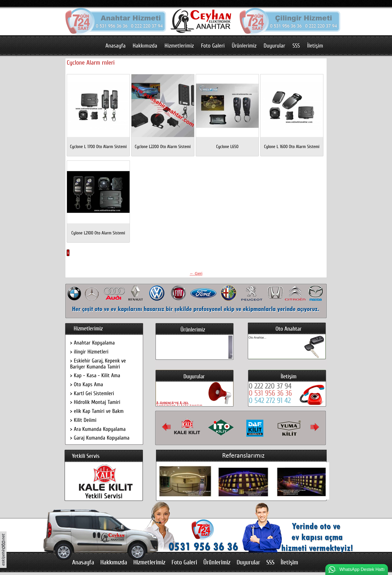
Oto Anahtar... (257, 337)
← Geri (196, 273)
